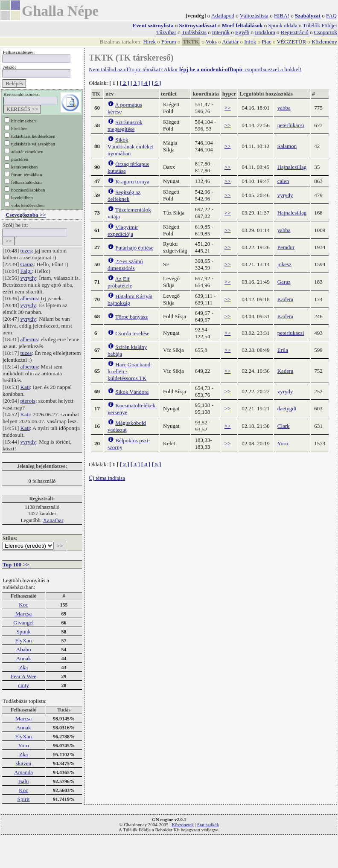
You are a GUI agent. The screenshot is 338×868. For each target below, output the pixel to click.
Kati (25, 387)
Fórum (169, 42)
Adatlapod (223, 16)
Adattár (230, 42)
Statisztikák (208, 824)
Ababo (24, 649)
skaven (23, 763)
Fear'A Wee (23, 676)
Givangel (23, 623)
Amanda (23, 772)
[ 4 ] (146, 83)
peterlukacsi (291, 125)
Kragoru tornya (132, 181)
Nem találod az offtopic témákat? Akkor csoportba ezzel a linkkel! (195, 69)
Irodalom (265, 32)
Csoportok (326, 32)
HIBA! (282, 16)
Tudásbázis (194, 32)
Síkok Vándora (132, 392)
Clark (284, 426)
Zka (23, 667)
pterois (28, 401)
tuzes (26, 251)
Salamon (287, 146)
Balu (24, 781)
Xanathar (53, 520)
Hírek (149, 42)
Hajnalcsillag (292, 167)
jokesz (284, 264)
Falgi (26, 271)
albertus (29, 298)
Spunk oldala (283, 25)
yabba (284, 108)
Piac (266, 42)
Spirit (24, 799)
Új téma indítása (107, 478)
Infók (250, 42)
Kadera (286, 299)
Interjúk (221, 32)
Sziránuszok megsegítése (125, 126)
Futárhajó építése (134, 248)
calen (283, 181)
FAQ (331, 16)
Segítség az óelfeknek (124, 196)
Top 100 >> (16, 565)
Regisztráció (295, 32)
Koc (23, 605)
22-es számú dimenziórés (125, 265)
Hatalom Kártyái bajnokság (130, 300)
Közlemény (324, 42)
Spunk (23, 631)
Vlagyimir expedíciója (123, 231)
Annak (24, 658)
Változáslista (254, 16)
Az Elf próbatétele (120, 282)
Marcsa (23, 614)
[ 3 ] (135, 83)
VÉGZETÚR (291, 42)
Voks (211, 42)
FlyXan (24, 640)
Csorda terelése (132, 333)
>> (228, 108)
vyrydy (28, 278)
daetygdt (287, 408)
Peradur (286, 247)
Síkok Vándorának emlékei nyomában (131, 147)
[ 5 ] (157, 83)
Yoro (23, 745)
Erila (283, 350)
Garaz (27, 264)
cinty (23, 685)
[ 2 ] (125, 83)
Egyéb (242, 32)
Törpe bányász (131, 317)
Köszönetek (183, 824)
